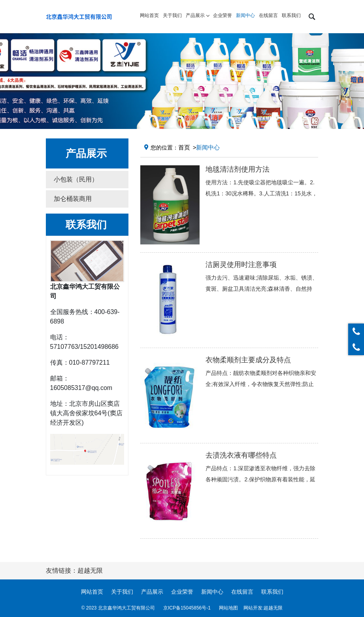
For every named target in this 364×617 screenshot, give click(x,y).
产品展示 (152, 592)
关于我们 (122, 592)
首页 (184, 147)
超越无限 (273, 608)
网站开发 (253, 608)
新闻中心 (212, 592)
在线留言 (242, 592)
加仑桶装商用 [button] (73, 199)
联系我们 (272, 592)
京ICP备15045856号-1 (187, 608)
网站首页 (92, 592)
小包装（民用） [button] (76, 179)
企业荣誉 (182, 592)
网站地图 (228, 608)
